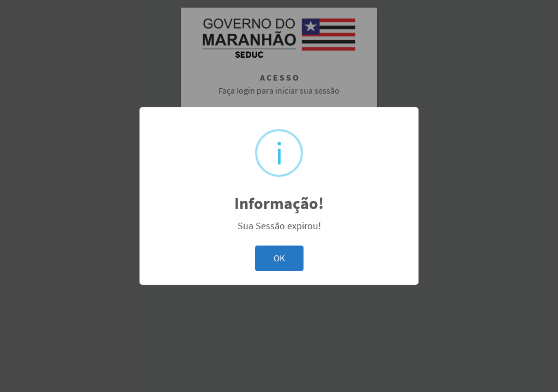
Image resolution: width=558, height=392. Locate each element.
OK (279, 258)
